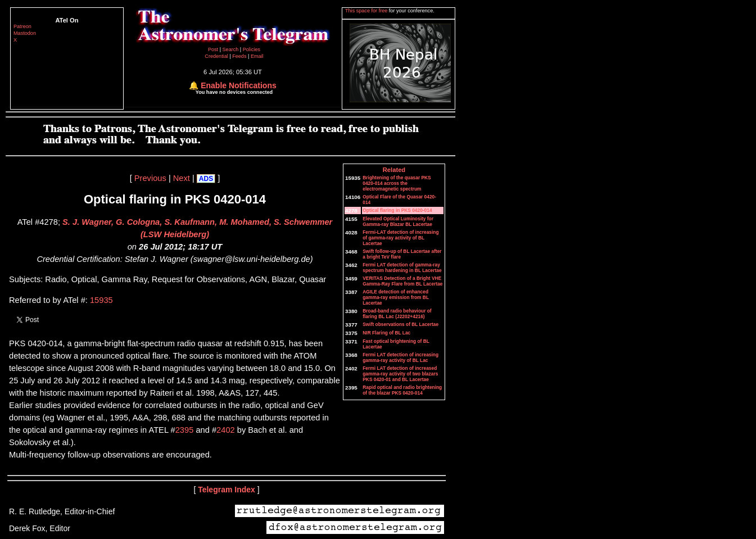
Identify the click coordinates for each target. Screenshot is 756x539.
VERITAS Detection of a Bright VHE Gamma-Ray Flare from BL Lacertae (402, 281)
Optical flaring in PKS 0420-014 (397, 210)
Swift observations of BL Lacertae (400, 324)
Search (231, 49)
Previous (150, 178)
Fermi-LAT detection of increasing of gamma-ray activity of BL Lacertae (400, 238)
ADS (206, 179)
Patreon (22, 26)
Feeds (239, 56)
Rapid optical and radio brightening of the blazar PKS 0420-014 (402, 390)
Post (214, 49)
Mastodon (25, 33)
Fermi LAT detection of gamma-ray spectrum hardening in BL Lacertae (402, 268)
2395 (185, 430)
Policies (252, 49)
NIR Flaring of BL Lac (386, 333)
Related (394, 170)
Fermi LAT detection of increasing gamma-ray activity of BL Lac (400, 357)
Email (257, 56)
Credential (217, 56)
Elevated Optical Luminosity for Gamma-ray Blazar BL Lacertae (398, 221)
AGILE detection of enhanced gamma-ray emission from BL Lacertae (396, 297)
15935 (101, 300)
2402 (226, 430)
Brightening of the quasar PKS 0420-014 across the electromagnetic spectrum (397, 183)
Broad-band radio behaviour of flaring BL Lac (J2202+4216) (397, 314)
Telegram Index (227, 490)
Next (182, 178)
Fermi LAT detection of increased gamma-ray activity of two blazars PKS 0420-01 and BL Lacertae (400, 374)
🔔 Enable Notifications (232, 85)
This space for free (367, 11)
